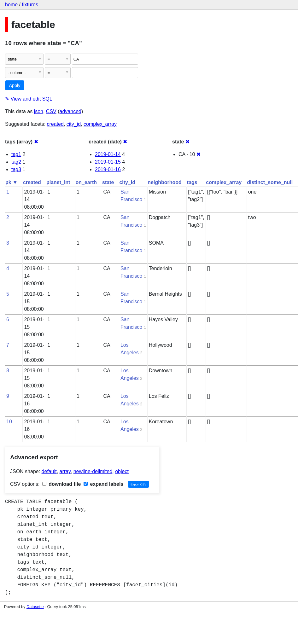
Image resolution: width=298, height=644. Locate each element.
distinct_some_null (270, 182)
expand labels (103, 484)
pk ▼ (12, 182)
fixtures (30, 5)
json (39, 111)
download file (62, 484)
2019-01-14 (108, 154)
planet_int (58, 182)
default (49, 471)
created (55, 124)
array (65, 471)
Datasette (35, 607)
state (108, 182)
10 (9, 422)
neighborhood (165, 182)
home (11, 5)
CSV (51, 111)
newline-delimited (93, 471)
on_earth (86, 182)
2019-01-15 (108, 162)
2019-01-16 (108, 169)
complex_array (100, 124)
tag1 (16, 154)
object (122, 471)
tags (192, 182)
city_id (74, 124)
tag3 (16, 169)
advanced (70, 111)
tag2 (16, 162)
